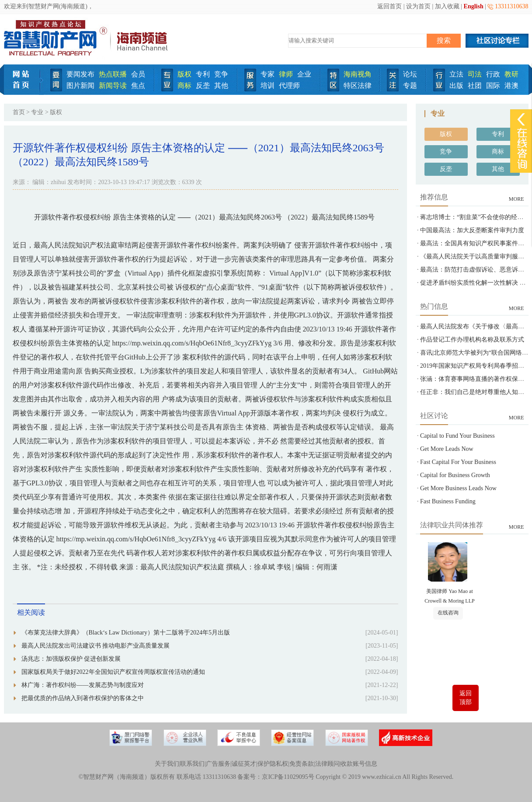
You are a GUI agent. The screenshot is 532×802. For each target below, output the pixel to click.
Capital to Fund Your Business (457, 436)
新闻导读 (113, 85)
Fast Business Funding (448, 501)
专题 (410, 85)
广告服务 (218, 764)
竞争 (221, 74)
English (474, 6)
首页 (19, 112)
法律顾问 (327, 764)
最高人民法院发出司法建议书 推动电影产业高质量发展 (96, 646)
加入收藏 (447, 6)
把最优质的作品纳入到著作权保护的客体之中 (83, 698)
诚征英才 (244, 764)
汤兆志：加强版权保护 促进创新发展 (71, 659)
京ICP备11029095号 (288, 777)
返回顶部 (466, 698)
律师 (286, 74)
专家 (268, 74)
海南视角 (358, 74)
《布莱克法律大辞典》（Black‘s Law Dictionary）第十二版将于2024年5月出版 (126, 633)
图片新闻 (80, 85)
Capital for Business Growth (455, 475)
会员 (138, 74)
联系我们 (192, 764)
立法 (456, 74)
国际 (493, 85)
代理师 (289, 85)
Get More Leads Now (447, 449)
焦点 (138, 85)
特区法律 (358, 85)
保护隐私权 (273, 764)
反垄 (203, 85)
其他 (221, 85)
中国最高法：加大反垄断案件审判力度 (472, 230)
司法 (475, 74)
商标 (184, 85)
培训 (268, 85)
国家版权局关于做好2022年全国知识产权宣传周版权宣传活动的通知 (113, 672)
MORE (516, 199)
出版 (456, 85)
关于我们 (167, 764)
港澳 (511, 85)
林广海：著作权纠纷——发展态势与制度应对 (83, 685)
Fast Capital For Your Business (458, 462)
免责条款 (302, 764)
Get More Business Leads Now (458, 488)
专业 (37, 112)
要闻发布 (80, 74)
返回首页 (389, 6)
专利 (203, 74)
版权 (184, 74)
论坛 (410, 74)
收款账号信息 (359, 764)
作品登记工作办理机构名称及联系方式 (472, 340)
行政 (493, 74)
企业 (304, 74)
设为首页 (418, 6)
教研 (511, 74)
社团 (475, 85)
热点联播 (113, 74)
